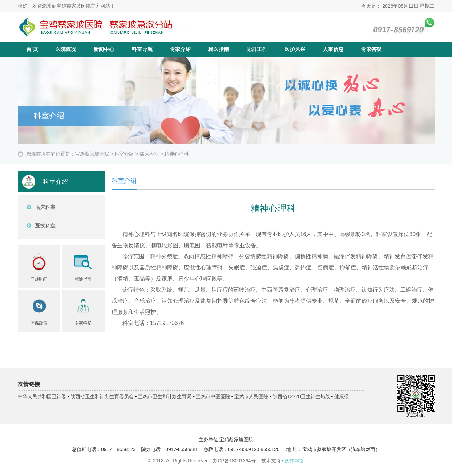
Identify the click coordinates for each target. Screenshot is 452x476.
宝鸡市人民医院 (251, 396)
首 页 (32, 49)
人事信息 (333, 49)
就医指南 (219, 49)
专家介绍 (180, 49)
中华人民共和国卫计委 (42, 396)
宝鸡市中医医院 (213, 396)
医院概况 (66, 49)
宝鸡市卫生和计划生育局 (165, 396)
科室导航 (142, 49)
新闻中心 (104, 49)
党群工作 (257, 49)
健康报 (342, 396)
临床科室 (149, 154)
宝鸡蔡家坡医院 (92, 154)
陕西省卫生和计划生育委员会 (102, 396)
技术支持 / (283, 461)
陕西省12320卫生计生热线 (301, 396)
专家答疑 (371, 49)
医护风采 (295, 49)
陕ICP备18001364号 (234, 461)
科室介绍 (124, 154)
